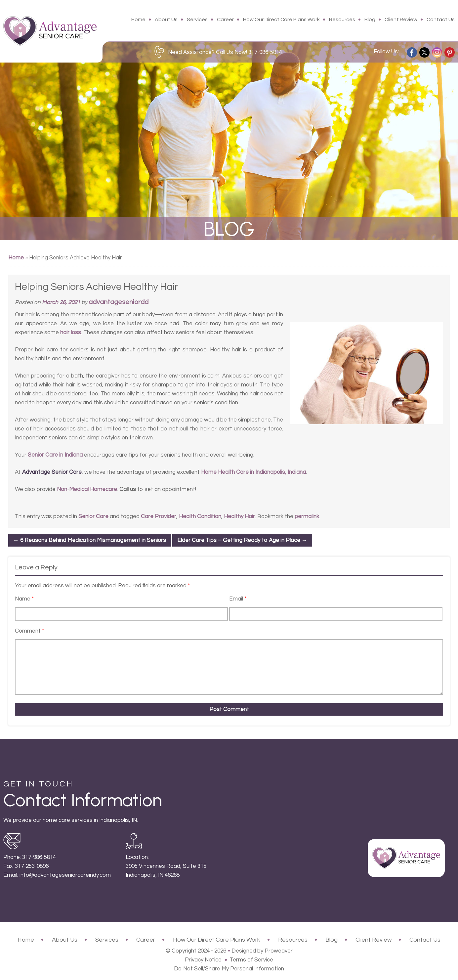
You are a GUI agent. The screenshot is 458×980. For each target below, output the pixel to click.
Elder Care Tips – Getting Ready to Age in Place (242, 540)
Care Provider (159, 516)
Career (225, 20)
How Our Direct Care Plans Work (281, 20)
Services (197, 20)
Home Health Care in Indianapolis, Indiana (253, 472)
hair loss (71, 333)
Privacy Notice (203, 960)
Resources (342, 20)
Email (238, 599)
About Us (166, 20)
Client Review (401, 20)
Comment (29, 631)
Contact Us (441, 20)
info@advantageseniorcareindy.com (65, 875)
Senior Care (93, 516)
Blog (370, 20)
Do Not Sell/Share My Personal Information (229, 969)
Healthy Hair (239, 516)
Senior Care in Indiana (55, 455)
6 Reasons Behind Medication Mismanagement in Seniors (90, 540)
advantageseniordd (119, 302)
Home (138, 20)
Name (24, 599)
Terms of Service (251, 960)
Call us (128, 489)
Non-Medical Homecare (87, 489)
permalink (307, 516)
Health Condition (200, 516)
